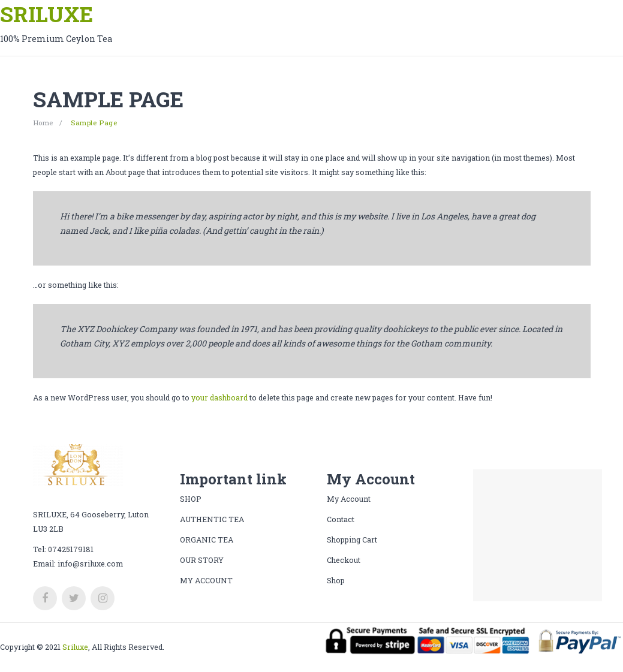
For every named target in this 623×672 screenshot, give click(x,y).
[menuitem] (206, 580)
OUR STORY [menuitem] (202, 560)
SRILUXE (46, 14)
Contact (341, 519)
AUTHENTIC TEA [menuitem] (212, 519)
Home (43, 123)
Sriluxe (75, 647)
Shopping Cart (352, 540)
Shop (336, 580)
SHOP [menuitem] (191, 499)
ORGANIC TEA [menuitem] (207, 540)
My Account (349, 499)
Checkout (344, 560)
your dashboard (219, 397)
